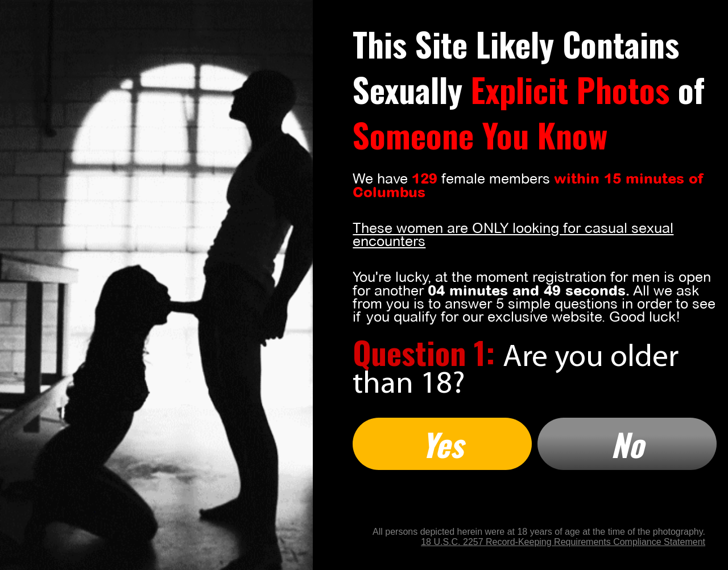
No (627, 444)
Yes (442, 444)
